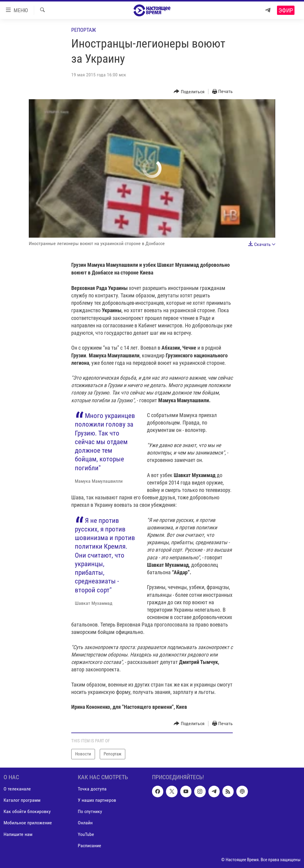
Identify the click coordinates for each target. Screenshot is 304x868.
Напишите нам (18, 834)
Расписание (90, 845)
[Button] (189, 92)
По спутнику (90, 811)
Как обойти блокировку (27, 811)
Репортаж (84, 30)
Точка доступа (92, 789)
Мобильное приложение (28, 823)
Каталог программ (22, 800)
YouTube (86, 834)
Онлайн (85, 823)
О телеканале (17, 789)
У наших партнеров (97, 800)
